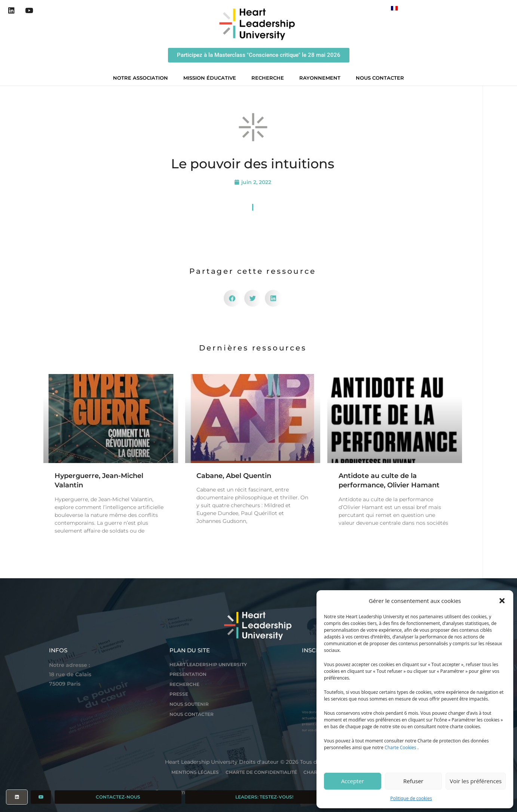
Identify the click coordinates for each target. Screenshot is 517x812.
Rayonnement (322, 78)
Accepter (353, 781)
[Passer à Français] (394, 8)
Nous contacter (380, 78)
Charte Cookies (400, 747)
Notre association (142, 78)
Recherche (270, 78)
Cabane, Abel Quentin (234, 476)
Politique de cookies (411, 798)
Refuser (413, 781)
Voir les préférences (476, 781)
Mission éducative (212, 78)
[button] (502, 601)
